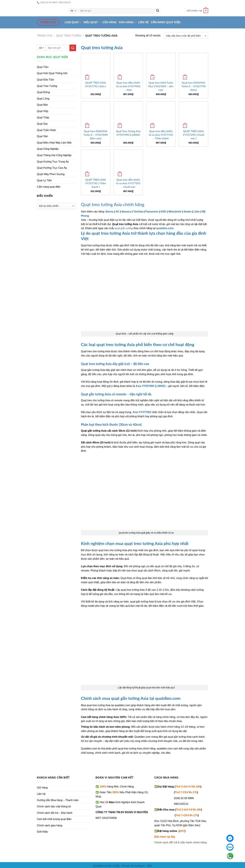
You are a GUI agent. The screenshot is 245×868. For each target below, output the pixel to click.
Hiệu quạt (92, 22)
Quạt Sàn (42, 136)
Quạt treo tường (69, 36)
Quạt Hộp (43, 111)
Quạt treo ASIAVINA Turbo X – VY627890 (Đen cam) (96, 135)
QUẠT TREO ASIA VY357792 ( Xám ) (96, 84)
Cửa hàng (110, 22)
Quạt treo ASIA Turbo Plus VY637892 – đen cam (161, 86)
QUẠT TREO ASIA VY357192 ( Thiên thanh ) (96, 183)
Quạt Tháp (43, 118)
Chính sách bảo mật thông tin (54, 807)
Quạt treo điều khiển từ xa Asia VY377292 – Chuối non (128, 183)
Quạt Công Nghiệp (48, 149)
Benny (110, 212)
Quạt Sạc (42, 124)
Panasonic (152, 212)
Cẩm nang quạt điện (165, 22)
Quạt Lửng (43, 99)
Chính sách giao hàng (50, 825)
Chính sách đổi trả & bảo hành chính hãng (180, 842)
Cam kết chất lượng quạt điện (54, 819)
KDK (163, 212)
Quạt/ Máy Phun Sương (51, 174)
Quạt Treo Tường (47, 86)
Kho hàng (127, 22)
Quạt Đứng (43, 92)
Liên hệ (143, 22)
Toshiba (138, 212)
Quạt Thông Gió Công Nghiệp (54, 155)
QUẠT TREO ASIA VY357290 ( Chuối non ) (193, 135)
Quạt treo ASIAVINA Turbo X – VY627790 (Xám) (193, 86)
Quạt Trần (43, 67)
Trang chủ (45, 36)
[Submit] (158, 11)
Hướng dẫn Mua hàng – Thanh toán (58, 800)
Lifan (197, 212)
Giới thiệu (42, 832)
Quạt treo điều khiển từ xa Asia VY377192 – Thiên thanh (161, 135)
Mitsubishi (175, 212)
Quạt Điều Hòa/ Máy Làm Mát (54, 143)
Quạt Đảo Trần (45, 80)
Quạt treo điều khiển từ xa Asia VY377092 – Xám (128, 86)
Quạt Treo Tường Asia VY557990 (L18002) (128, 133)
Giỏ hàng (42, 788)
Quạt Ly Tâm (44, 180)
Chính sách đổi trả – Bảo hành (55, 813)
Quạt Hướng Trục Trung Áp (53, 162)
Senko (187, 212)
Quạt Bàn (42, 105)
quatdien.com (165, 228)
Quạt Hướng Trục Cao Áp (52, 168)
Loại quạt (73, 22)
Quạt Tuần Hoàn (46, 130)
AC (118, 212)
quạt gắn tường (124, 228)
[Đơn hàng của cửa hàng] (186, 36)
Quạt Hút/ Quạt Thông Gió (52, 73)
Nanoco (126, 212)
